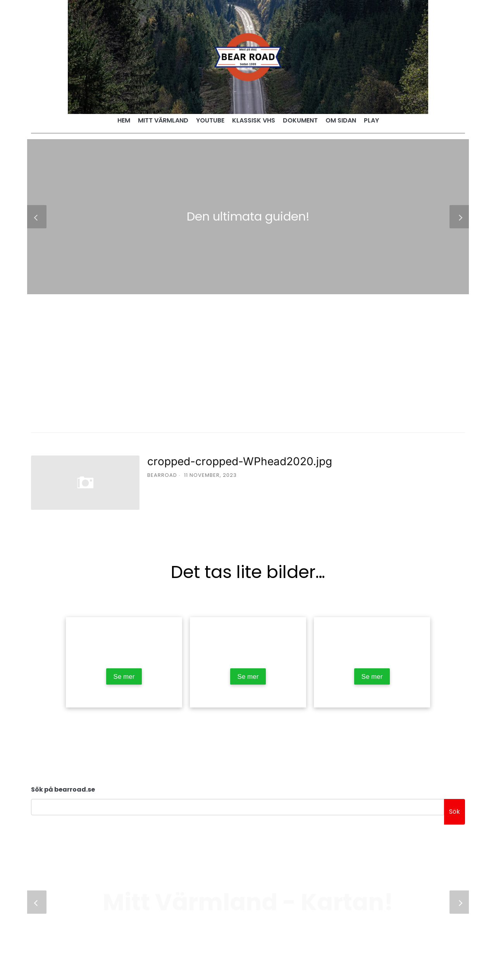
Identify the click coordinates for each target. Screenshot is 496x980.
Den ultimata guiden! (248, 216)
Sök (455, 812)
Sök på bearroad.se (63, 789)
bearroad (162, 475)
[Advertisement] (248, 352)
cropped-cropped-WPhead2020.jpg (240, 461)
